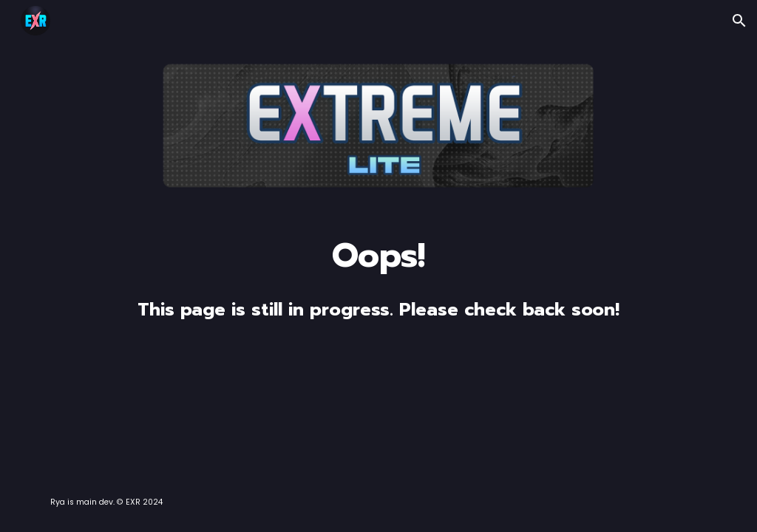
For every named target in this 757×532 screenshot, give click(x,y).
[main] (379, 278)
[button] (739, 21)
